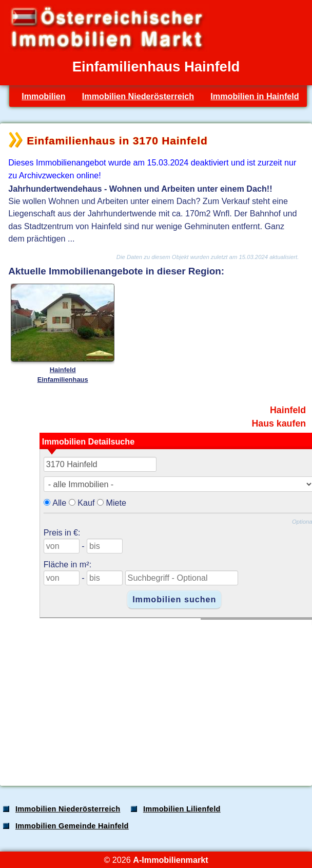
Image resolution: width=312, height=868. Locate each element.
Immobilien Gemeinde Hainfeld (72, 826)
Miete (116, 503)
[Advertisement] (155, 697)
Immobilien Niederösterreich (138, 96)
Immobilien (43, 96)
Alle (59, 503)
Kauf (86, 503)
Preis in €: (62, 532)
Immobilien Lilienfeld (182, 809)
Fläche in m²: (67, 564)
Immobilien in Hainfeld (255, 96)
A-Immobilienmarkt (170, 860)
